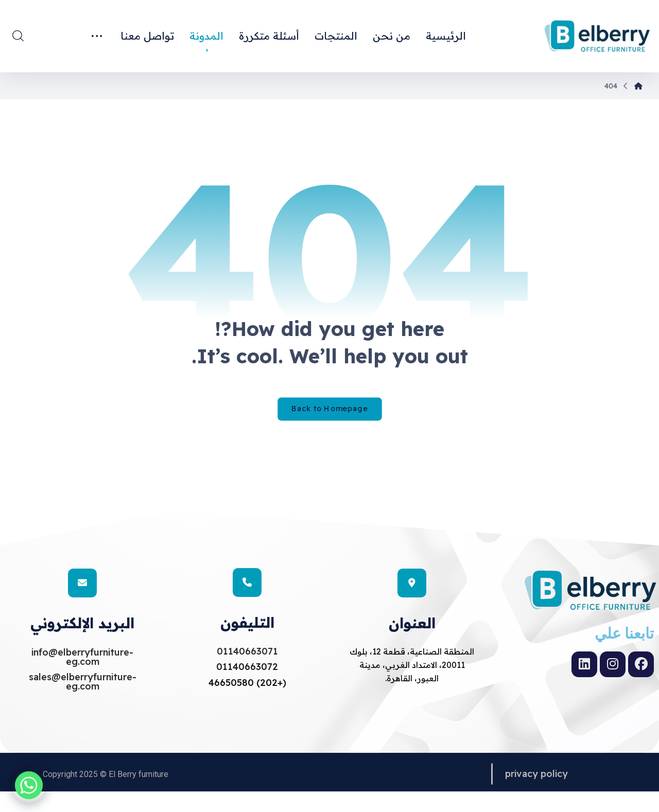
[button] (18, 36)
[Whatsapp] (29, 785)
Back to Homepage (330, 446)
